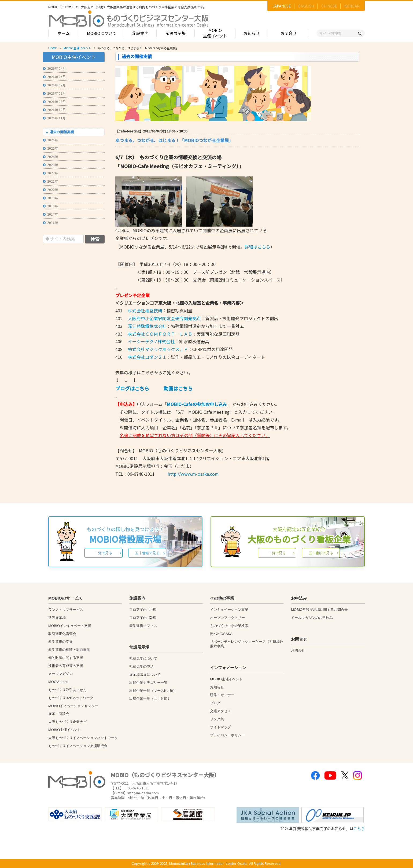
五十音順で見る (147, 553)
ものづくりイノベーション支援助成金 (78, 746)
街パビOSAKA (221, 634)
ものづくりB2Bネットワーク (71, 698)
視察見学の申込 (141, 666)
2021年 (50, 181)
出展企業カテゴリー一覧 (148, 683)
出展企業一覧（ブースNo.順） (153, 691)
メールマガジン (60, 674)
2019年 (50, 198)
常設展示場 (176, 33)
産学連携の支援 (60, 642)
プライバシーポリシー (227, 735)
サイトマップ (220, 727)
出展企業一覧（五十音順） (150, 698)
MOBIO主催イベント (215, 33)
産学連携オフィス (143, 626)
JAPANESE (282, 6)
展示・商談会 (59, 714)
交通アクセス (220, 711)
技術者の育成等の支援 (66, 666)
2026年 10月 (54, 110)
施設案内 (140, 33)
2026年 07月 (54, 85)
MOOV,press (58, 682)
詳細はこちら (257, 247)
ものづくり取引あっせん (67, 690)
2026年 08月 (54, 93)
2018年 (50, 206)
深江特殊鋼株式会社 (147, 326)
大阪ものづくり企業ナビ (67, 722)
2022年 (50, 173)
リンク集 (217, 719)
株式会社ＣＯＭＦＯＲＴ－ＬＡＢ (160, 334)
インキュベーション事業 (229, 610)
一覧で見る (103, 553)
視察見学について (143, 658)
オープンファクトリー (227, 618)
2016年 (50, 222)
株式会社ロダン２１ (147, 357)
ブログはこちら (132, 388)
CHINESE (329, 6)
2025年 (50, 148)
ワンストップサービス (66, 610)
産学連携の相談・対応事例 (69, 650)
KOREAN (352, 6)
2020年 (50, 189)
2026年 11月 (54, 118)
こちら (359, 829)
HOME (53, 48)
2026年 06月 (54, 77)
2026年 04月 (54, 68)
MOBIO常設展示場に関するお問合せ (319, 610)
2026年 (50, 140)
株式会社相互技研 (145, 311)
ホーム (64, 33)
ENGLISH (306, 6)
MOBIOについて (102, 33)
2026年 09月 (54, 101)
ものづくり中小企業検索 (229, 626)
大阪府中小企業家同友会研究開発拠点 (164, 318)
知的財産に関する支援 (66, 658)
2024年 (50, 156)
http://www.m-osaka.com (193, 474)
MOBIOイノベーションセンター (73, 706)
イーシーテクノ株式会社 (151, 341)
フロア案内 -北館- (143, 610)
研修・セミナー (222, 695)
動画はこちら (178, 388)
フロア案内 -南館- (143, 618)
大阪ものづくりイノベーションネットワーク (83, 738)
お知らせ (252, 33)
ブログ (215, 703)
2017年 (50, 214)
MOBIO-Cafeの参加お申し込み (197, 404)
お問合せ (289, 33)
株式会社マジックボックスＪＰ (158, 349)
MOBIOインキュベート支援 (70, 626)
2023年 (50, 165)
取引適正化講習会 (62, 634)
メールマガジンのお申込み (312, 618)
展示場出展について (145, 675)
